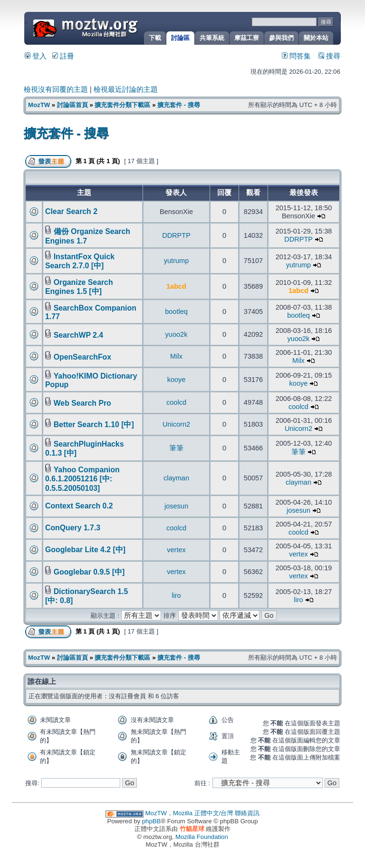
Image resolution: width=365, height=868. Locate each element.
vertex (176, 550)
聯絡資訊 (247, 813)
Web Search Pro (82, 403)
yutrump (176, 261)
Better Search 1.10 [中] (94, 424)
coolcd (176, 402)
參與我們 (281, 38)
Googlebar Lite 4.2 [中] (85, 550)
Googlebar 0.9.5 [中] (89, 572)
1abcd (176, 286)
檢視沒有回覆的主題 (56, 89)
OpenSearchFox (82, 357)
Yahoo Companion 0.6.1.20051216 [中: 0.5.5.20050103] (82, 479)
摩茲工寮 (247, 38)
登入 (36, 56)
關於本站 (316, 38)
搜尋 (329, 56)
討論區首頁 (72, 105)
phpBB (152, 821)
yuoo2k (177, 334)
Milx (176, 356)
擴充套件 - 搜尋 (179, 105)
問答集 (296, 56)
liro (176, 595)
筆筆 (176, 448)
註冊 (63, 56)
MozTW (108, 27)
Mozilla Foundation (202, 837)
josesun (176, 506)
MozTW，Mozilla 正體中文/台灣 (189, 813)
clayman (176, 478)
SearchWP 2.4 (78, 335)
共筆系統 (212, 38)
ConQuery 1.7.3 (73, 528)
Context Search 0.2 (79, 506)
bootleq (176, 312)
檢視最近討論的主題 (126, 89)
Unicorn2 (176, 424)
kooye (177, 380)
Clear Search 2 (71, 211)
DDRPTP (176, 235)
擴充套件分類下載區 (122, 105)
